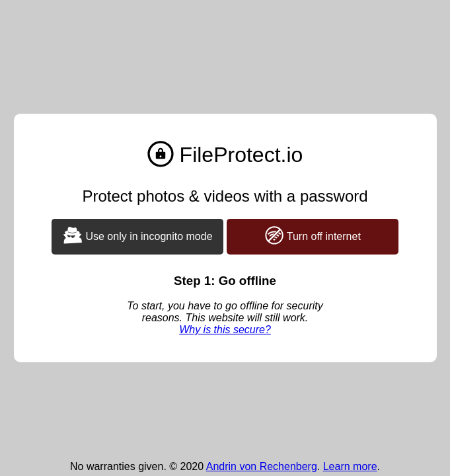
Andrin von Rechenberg (262, 466)
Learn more (350, 466)
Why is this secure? (225, 330)
